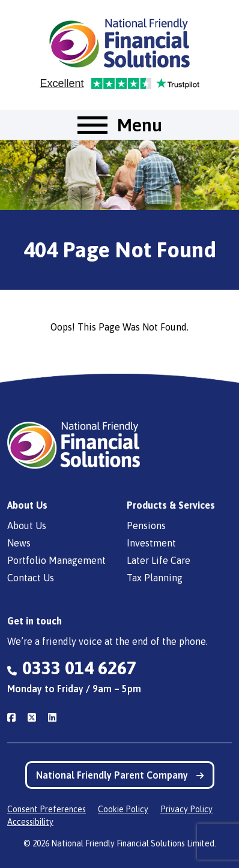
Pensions (146, 525)
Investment (151, 543)
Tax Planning (155, 578)
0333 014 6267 (79, 668)
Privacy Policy (186, 809)
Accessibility (30, 822)
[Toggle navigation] (120, 125)
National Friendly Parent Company (120, 775)
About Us (27, 525)
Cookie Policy (123, 809)
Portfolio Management (56, 560)
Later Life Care (159, 560)
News (19, 543)
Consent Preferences (47, 809)
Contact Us (31, 578)
